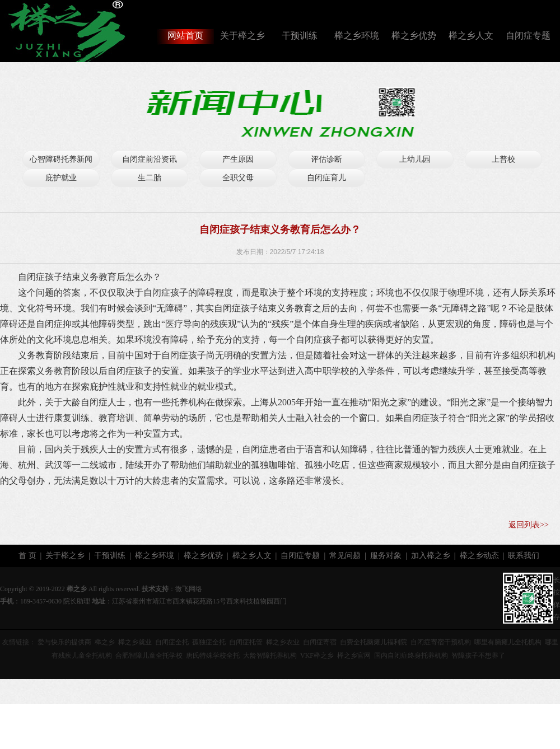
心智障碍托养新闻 (61, 159)
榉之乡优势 (414, 36)
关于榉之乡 (242, 36)
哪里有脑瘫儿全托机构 (508, 642)
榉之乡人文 (471, 36)
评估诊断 (326, 159)
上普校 (503, 159)
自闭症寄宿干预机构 (441, 642)
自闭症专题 (528, 36)
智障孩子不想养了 (478, 656)
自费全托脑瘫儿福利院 (374, 642)
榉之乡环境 (357, 36)
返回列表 (524, 525)
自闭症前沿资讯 (150, 159)
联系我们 (524, 556)
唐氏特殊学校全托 (213, 656)
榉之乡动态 (479, 556)
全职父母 (238, 178)
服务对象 (386, 556)
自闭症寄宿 (320, 642)
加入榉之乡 (431, 556)
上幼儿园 (415, 159)
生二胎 (150, 178)
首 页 (27, 556)
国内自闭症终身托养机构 (411, 656)
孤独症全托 (209, 642)
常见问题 (345, 556)
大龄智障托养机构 (270, 656)
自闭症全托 (172, 642)
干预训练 (300, 36)
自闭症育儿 (326, 178)
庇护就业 (61, 178)
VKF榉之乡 (317, 656)
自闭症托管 (246, 642)
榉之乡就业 (135, 642)
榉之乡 (105, 642)
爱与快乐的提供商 (64, 642)
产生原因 (238, 159)
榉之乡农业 (283, 642)
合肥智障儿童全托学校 (149, 656)
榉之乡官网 (354, 656)
